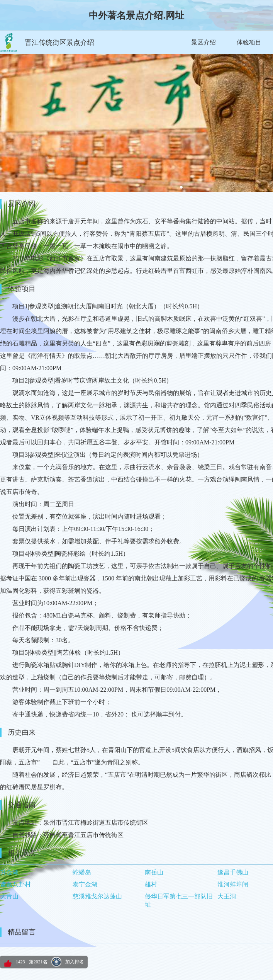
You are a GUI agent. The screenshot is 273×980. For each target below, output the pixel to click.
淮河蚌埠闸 (233, 884)
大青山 (9, 896)
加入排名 (75, 962)
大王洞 (227, 896)
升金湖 (9, 872)
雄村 (151, 884)
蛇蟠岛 (82, 872)
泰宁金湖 (85, 884)
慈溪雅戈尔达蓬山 (97, 896)
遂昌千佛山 (233, 872)
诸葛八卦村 (15, 884)
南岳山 (154, 872)
